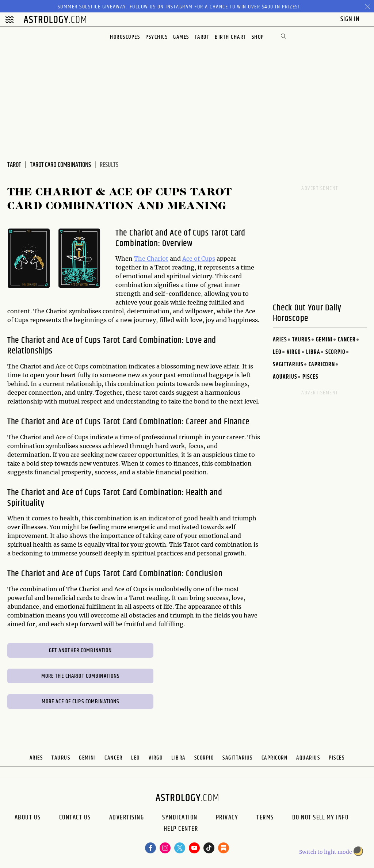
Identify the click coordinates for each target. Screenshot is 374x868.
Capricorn (322, 365)
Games (181, 37)
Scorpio (335, 352)
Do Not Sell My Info (320, 818)
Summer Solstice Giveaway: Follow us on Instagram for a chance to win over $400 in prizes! (179, 7)
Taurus (302, 340)
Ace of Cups (199, 259)
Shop (258, 37)
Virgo (294, 352)
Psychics (157, 37)
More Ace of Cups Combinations (81, 702)
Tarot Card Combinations (60, 165)
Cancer (347, 340)
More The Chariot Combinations (81, 676)
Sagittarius (288, 365)
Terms (265, 818)
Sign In (351, 19)
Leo (277, 352)
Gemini (324, 340)
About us (28, 818)
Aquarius (285, 377)
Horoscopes (125, 37)
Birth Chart (230, 37)
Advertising (127, 818)
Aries (280, 340)
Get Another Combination (81, 651)
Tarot (202, 37)
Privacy (227, 818)
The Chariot (151, 259)
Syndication (180, 818)
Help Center (181, 830)
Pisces (310, 377)
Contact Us (75, 818)
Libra (313, 352)
